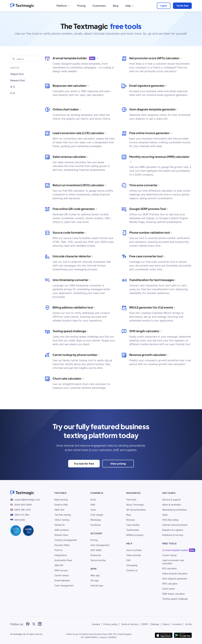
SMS (93, 505)
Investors (177, 624)
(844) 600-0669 (23, 505)
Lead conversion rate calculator (173, 562)
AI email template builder (175, 550)
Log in (164, 6)
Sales (165, 515)
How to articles (134, 550)
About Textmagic (135, 505)
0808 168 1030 (22, 510)
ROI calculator (169, 568)
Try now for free (84, 464)
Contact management (66, 540)
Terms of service (130, 624)
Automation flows (63, 560)
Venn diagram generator (175, 579)
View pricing (118, 464)
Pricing (81, 6)
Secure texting (98, 560)
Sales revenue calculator (175, 573)
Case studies (133, 525)
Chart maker (169, 589)
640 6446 (20, 520)
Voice (93, 510)
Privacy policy (110, 624)
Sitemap (155, 624)
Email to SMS (61, 505)
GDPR (144, 624)
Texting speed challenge (175, 599)
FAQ (128, 560)
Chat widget (97, 515)
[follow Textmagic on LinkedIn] (40, 624)
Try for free (182, 6)
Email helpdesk (62, 580)
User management (100, 545)
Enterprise (96, 555)
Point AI (58, 550)
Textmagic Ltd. (19, 634)
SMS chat (59, 510)
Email (93, 500)
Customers (99, 6)
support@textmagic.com (27, 500)
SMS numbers (62, 530)
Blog (116, 6)
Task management (64, 585)
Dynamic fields (62, 545)
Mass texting (61, 500)
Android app (97, 585)
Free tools (131, 500)
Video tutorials (134, 555)
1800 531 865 (22, 515)
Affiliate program (135, 535)
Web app (95, 575)
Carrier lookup (62, 575)
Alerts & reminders (172, 505)
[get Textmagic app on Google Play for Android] (183, 635)
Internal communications (175, 525)
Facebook (96, 525)
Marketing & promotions (175, 510)
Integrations (61, 555)
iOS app (95, 580)
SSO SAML (96, 550)
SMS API (59, 565)
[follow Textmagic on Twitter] (34, 624)
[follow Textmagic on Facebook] (28, 624)
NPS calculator (170, 584)
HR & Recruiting (170, 520)
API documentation (136, 510)
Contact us (132, 570)
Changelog (132, 565)
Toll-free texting (63, 515)
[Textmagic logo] (30, 493)
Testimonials (133, 530)
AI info (189, 624)
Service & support (171, 500)
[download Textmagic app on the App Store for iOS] (164, 635)
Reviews (131, 520)
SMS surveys (61, 570)
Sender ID (60, 525)
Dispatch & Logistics (173, 530)
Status (166, 624)
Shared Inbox (61, 535)
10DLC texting (62, 520)
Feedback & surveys (173, 535)
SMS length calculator (174, 594)
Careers (96, 624)
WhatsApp (96, 520)
